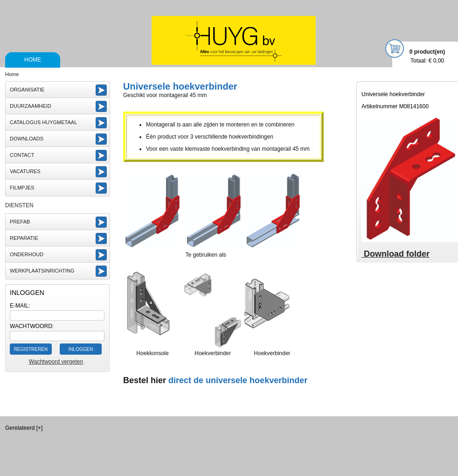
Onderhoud (27, 254)
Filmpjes (22, 188)
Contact (22, 155)
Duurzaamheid (31, 106)
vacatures (25, 171)
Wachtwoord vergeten (56, 362)
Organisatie (27, 90)
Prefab (20, 222)
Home (33, 60)
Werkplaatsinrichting (42, 271)
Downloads (27, 139)
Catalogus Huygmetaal (43, 122)
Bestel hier (145, 380)
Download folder (396, 254)
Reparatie (24, 238)
